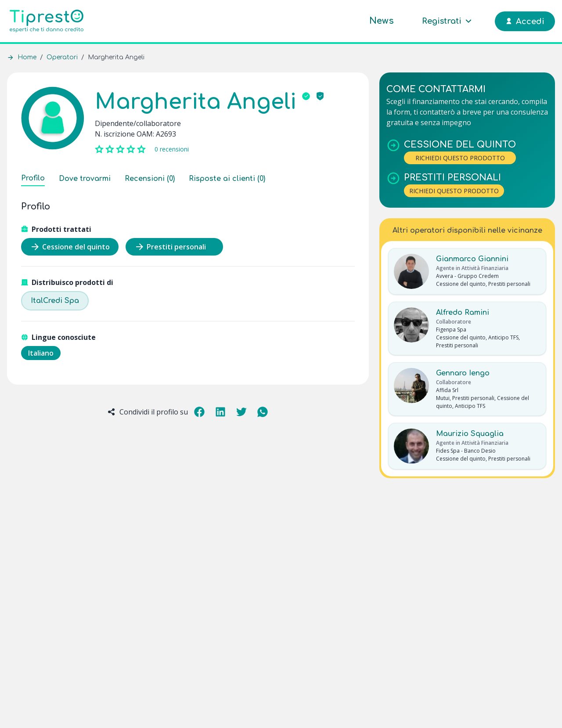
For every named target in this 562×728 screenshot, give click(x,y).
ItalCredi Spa (55, 301)
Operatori (62, 57)
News (382, 21)
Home (27, 57)
